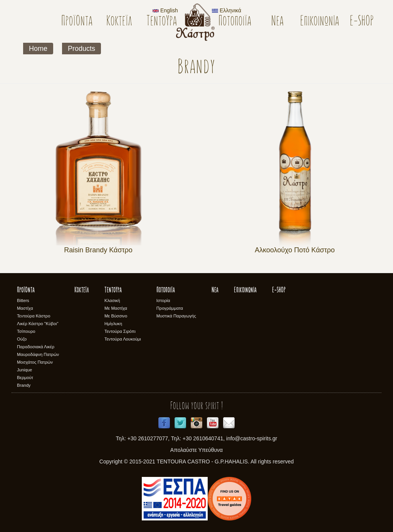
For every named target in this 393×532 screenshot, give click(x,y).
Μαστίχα (25, 308)
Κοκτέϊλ (119, 22)
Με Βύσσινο (116, 316)
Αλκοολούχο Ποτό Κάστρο (295, 250)
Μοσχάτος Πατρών (35, 362)
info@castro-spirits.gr (252, 438)
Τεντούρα (162, 22)
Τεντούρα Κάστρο (34, 316)
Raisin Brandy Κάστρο (98, 250)
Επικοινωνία (320, 22)
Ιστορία (163, 300)
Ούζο (22, 339)
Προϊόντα (77, 22)
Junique (24, 370)
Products (81, 49)
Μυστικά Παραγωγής (176, 316)
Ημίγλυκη (113, 324)
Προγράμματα (170, 308)
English (165, 10)
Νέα (277, 22)
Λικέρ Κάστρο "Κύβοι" (38, 324)
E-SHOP (362, 22)
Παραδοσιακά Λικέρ (36, 347)
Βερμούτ (25, 378)
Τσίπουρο (26, 331)
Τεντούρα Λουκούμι (123, 339)
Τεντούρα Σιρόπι (120, 331)
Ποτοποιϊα (235, 22)
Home (38, 49)
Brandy (24, 385)
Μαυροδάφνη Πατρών (38, 354)
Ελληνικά (227, 10)
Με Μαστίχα (116, 308)
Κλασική (112, 300)
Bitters (23, 300)
